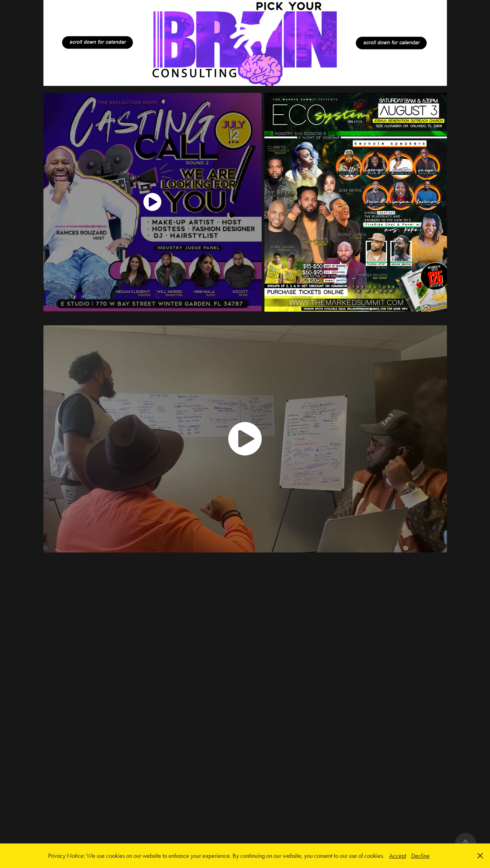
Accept (398, 856)
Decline (420, 856)
